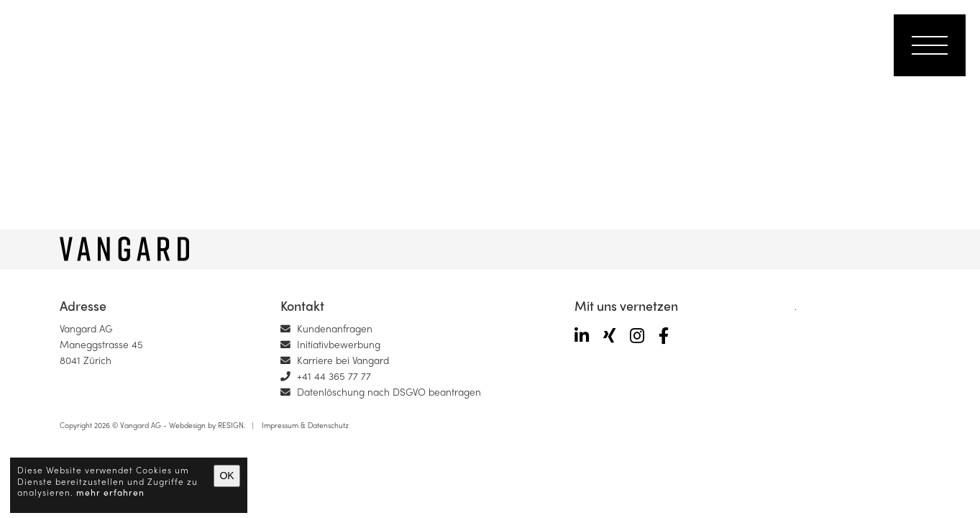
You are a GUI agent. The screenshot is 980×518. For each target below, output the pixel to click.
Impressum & (281, 425)
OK (226, 476)
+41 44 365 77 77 (326, 376)
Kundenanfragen (326, 328)
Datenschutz (328, 425)
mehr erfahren (110, 492)
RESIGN (231, 425)
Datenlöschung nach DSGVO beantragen (381, 391)
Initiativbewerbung (330, 344)
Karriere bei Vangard (335, 360)
